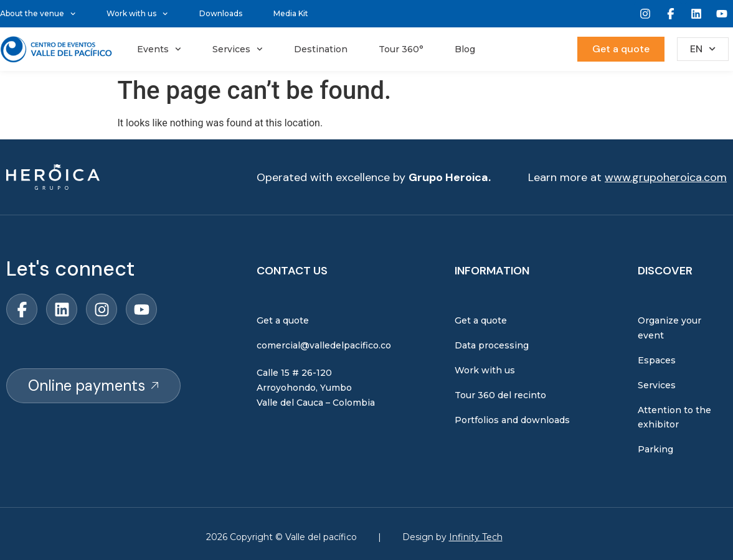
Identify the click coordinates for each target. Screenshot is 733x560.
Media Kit (291, 13)
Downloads (221, 13)
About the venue (38, 14)
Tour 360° (401, 49)
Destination (321, 49)
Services (238, 49)
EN (703, 49)
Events (159, 49)
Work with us (137, 14)
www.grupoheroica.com (666, 177)
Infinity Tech (476, 537)
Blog (465, 49)
